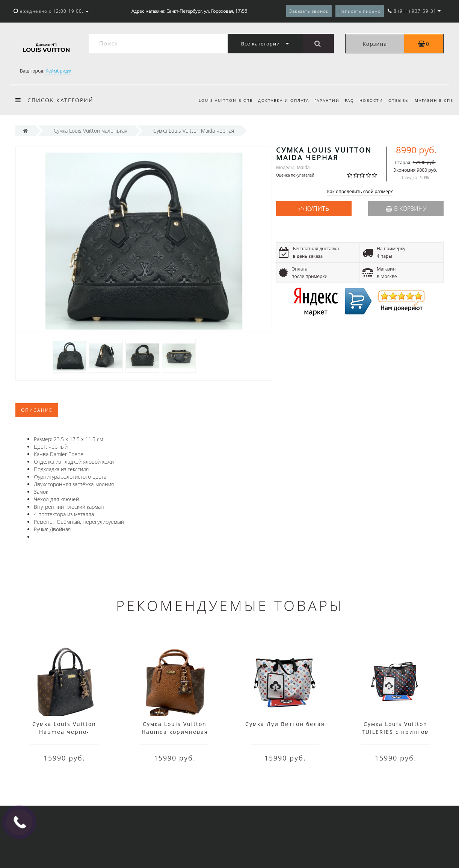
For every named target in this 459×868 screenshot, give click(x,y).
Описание (37, 410)
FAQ (346, 100)
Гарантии (322, 100)
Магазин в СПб (434, 100)
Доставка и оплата (278, 100)
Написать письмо (360, 11)
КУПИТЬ (317, 209)
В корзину (406, 209)
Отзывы (397, 100)
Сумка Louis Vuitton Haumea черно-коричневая (64, 732)
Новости (369, 100)
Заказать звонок (309, 11)
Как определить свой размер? (360, 192)
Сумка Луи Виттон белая (285, 724)
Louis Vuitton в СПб (219, 100)
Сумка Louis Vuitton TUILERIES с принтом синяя (396, 732)
